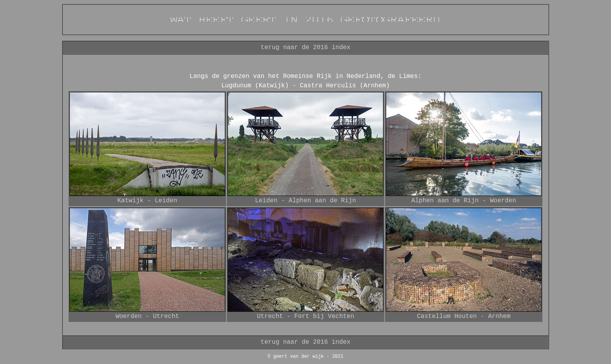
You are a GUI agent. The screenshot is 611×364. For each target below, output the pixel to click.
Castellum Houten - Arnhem (464, 316)
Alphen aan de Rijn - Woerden (464, 201)
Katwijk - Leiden (147, 201)
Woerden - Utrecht (147, 316)
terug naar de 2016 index (305, 48)
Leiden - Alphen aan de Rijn (305, 201)
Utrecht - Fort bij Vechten (305, 316)
